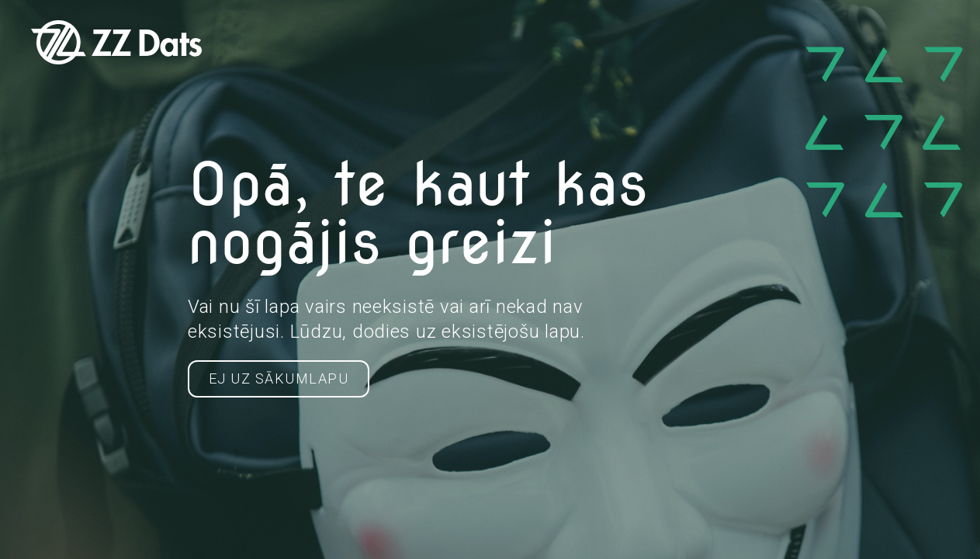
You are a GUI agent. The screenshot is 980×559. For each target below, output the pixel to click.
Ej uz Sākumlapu (279, 378)
